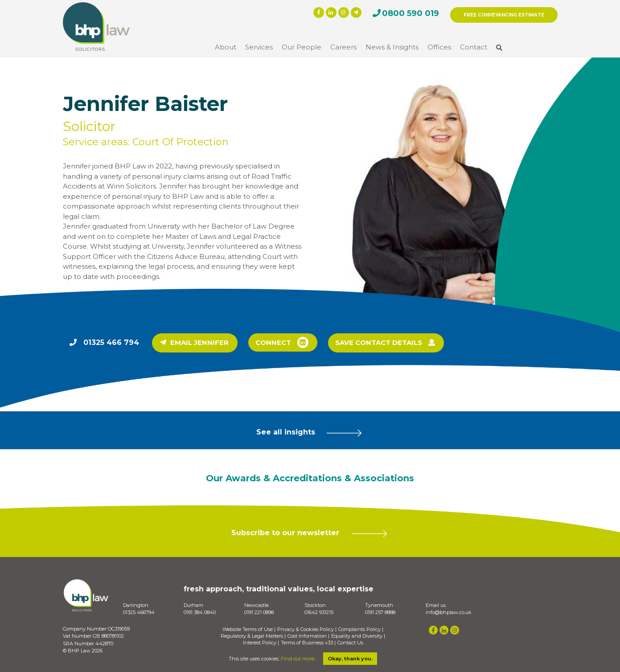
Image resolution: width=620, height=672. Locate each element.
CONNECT (282, 342)
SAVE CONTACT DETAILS (385, 343)
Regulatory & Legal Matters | (253, 636)
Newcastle (257, 605)
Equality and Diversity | (358, 636)
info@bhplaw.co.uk (449, 612)
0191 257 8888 (380, 612)
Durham (193, 605)
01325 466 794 (111, 342)
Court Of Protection (181, 142)
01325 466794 (139, 612)
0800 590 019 (411, 13)
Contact (474, 47)
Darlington (136, 605)
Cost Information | (308, 636)
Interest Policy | (261, 643)
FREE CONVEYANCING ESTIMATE (504, 15)
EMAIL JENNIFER (194, 343)
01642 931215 (319, 612)
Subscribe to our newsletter (310, 533)
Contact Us (350, 643)
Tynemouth (379, 605)
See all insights (310, 433)
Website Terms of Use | (249, 629)
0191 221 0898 (259, 612)
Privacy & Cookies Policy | (307, 629)
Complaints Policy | (361, 629)
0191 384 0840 (200, 612)
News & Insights (392, 47)
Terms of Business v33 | (308, 643)
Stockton (315, 605)
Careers (343, 47)
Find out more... (299, 659)
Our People (302, 47)
